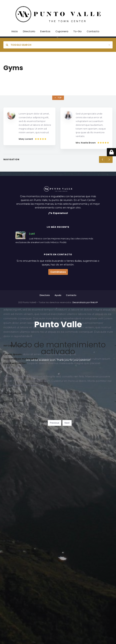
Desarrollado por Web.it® (85, 302)
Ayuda (58, 295)
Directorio (45, 295)
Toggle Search (19, 45)
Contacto (71, 295)
